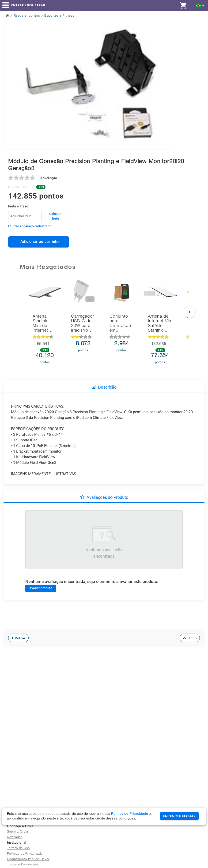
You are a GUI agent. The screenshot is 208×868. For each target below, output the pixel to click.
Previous (10, 73)
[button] (200, 5)
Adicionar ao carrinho (39, 242)
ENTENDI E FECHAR (179, 816)
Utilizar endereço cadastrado (30, 226)
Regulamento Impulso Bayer (28, 859)
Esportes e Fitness (59, 16)
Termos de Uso (18, 848)
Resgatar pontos (27, 16)
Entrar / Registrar (28, 5)
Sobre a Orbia (17, 832)
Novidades (15, 837)
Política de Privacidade (129, 814)
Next (168, 73)
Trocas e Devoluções (23, 865)
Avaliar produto (41, 588)
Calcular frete (55, 216)
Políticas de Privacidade (25, 854)
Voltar (18, 638)
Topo (190, 638)
